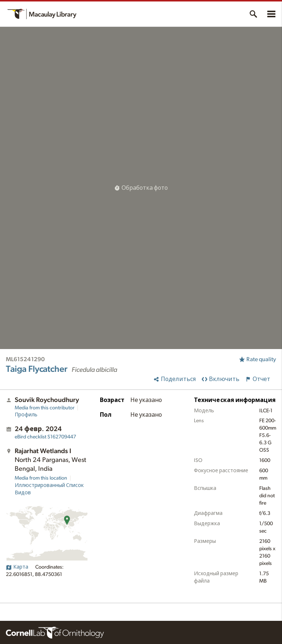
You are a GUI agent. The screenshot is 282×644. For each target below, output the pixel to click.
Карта (17, 567)
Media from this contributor (45, 408)
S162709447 (45, 437)
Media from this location (41, 478)
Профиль (26, 415)
